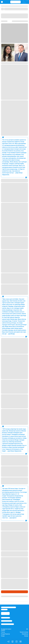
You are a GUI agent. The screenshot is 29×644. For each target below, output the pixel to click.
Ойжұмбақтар (25, 634)
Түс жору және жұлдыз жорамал (6, 630)
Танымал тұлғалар (24, 632)
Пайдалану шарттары (7, 624)
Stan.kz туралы (6, 618)
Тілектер (3, 632)
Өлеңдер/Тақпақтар (5, 634)
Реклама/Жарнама (7, 621)
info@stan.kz (4, 610)
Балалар (26, 636)
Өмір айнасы (5, 592)
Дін (27, 629)
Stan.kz (7, 42)
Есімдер (3, 636)
